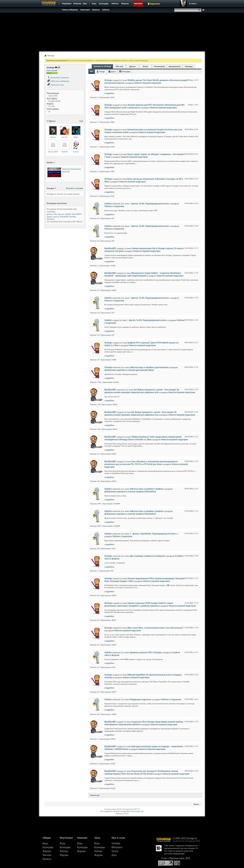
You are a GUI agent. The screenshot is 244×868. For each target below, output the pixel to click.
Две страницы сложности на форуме (147, 556)
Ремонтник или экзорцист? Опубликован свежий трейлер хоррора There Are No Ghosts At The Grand (141, 772)
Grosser (61, 214)
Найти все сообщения (58, 81)
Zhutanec (51, 219)
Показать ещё (95, 795)
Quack (49, 217)
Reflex (76, 137)
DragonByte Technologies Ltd (132, 811)
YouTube (116, 843)
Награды (189, 66)
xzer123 (64, 137)
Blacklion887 (110, 248)
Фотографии (126, 72)
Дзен (114, 855)
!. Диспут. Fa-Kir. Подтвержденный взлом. (149, 204)
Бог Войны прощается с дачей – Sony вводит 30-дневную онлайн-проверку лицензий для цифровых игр (142, 391)
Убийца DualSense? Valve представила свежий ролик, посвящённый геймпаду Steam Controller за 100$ (143, 438)
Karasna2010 (53, 152)
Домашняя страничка (58, 78)
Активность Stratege (102, 66)
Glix (55, 214)
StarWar (73, 217)
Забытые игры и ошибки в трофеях (146, 489)
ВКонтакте (117, 847)
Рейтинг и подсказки (114, 206)
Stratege (102, 72)
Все (92, 71)
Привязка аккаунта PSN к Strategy (145, 652)
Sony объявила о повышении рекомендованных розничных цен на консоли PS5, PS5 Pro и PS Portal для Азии (141, 463)
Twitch (115, 851)
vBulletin (116, 811)
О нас (164, 858)
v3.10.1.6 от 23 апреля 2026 (186, 841)
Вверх (196, 804)
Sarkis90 (64, 152)
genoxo (50, 214)
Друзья (132, 66)
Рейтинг (64, 851)
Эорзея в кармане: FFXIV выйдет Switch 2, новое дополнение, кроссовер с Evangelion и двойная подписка (139, 604)
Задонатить (155, 4)
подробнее (110, 93)
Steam (145, 66)
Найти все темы (56, 85)
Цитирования (175, 66)
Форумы (47, 851)
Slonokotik (64, 217)
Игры (45, 843)
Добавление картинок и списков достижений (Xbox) (129, 370)
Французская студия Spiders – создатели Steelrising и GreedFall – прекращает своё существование (143, 274)
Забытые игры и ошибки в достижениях (149, 367)
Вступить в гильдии (75, 188)
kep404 (68, 214)
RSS (188, 858)
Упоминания (159, 66)
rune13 (56, 217)
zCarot (126, 813)
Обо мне (119, 66)
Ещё (81, 121)
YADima (53, 137)
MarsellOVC (77, 214)
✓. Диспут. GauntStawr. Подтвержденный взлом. (153, 534)
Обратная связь (176, 858)
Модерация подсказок (140, 699)
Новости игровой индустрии (148, 83)
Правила (47, 859)
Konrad (76, 152)
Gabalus (108, 204)
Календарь (48, 847)
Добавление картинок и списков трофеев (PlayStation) (130, 492)
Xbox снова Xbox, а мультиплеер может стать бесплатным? (155, 628)
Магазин (47, 855)
